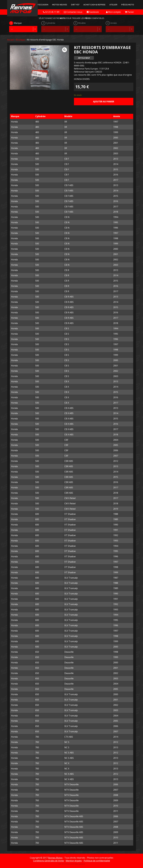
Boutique (20, 40)
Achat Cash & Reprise (94, 5)
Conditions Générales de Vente (49, 861)
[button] (65, 50)
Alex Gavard (80, 864)
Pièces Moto (128, 5)
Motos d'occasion (39, 5)
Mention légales (74, 861)
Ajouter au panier (104, 102)
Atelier (113, 5)
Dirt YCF (75, 5)
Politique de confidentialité (97, 861)
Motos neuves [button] (60, 5)
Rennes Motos (55, 858)
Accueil (11, 40)
